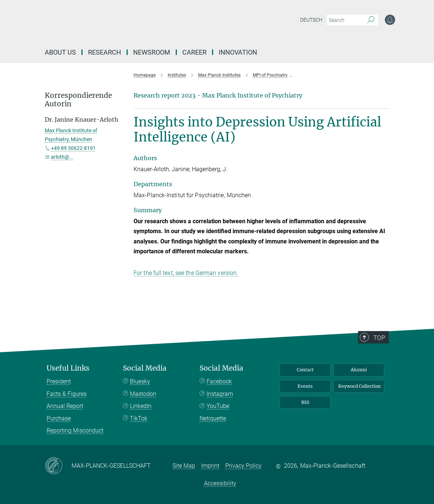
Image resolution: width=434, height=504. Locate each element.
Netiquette (213, 418)
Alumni (359, 370)
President (59, 381)
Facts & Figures (67, 394)
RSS (305, 402)
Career (194, 52)
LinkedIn (141, 406)
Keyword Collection (360, 386)
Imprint (210, 466)
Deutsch (311, 20)
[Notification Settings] (390, 20)
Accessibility (220, 483)
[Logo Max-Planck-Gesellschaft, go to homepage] (166, 26)
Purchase (59, 418)
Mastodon (143, 394)
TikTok (139, 418)
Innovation (238, 52)
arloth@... (62, 157)
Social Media (145, 368)
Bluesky (140, 381)
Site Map (184, 466)
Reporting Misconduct (75, 431)
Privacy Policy (243, 466)
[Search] (371, 20)
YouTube (218, 406)
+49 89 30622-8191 (73, 148)
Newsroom (152, 52)
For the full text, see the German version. (186, 273)
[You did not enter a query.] (344, 20)
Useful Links (68, 368)
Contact (305, 370)
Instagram (220, 394)
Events (305, 386)
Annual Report (65, 406)
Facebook (219, 381)
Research (105, 52)
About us (60, 52)
